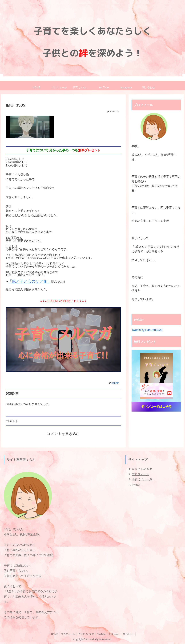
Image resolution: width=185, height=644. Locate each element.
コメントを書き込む (63, 434)
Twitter (136, 485)
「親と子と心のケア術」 (30, 281)
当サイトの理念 (142, 469)
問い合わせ (128, 634)
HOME (55, 634)
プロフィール (141, 474)
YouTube (102, 634)
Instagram (114, 634)
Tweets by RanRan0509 (147, 330)
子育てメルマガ (142, 479)
